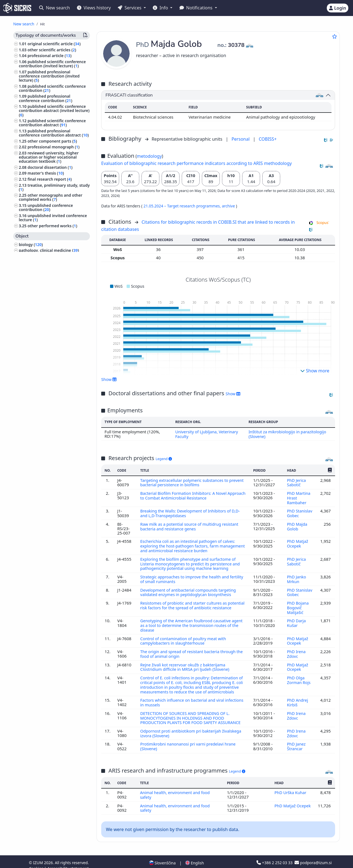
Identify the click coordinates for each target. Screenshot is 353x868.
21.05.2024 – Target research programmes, (183, 206)
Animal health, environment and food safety (176, 788)
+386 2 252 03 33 (275, 855)
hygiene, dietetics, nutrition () (48, 333)
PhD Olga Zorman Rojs (299, 675)
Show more (315, 371)
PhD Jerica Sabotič (296, 482)
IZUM (38, 855)
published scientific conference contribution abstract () (52, 123)
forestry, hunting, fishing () (45, 339)
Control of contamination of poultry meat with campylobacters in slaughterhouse (184, 637)
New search (54, 8)
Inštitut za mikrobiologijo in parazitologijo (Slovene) (288, 434)
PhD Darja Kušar (296, 619)
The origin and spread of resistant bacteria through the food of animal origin (193, 650)
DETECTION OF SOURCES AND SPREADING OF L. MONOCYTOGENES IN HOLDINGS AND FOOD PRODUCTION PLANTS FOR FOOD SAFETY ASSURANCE (192, 712)
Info (161, 8)
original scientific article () (54, 44)
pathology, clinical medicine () (49, 250)
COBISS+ (268, 139)
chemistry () (31, 317)
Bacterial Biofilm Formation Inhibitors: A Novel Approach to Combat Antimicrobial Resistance (184, 495)
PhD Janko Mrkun (296, 576)
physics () (29, 355)
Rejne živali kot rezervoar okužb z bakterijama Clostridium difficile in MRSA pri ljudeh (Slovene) (186, 662)
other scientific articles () (52, 50)
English (195, 855)
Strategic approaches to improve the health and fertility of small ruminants (193, 576)
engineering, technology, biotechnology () (42, 325)
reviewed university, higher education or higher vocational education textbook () (49, 157)
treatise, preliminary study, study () (54, 187)
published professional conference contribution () (46, 98)
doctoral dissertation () (50, 167)
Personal (241, 139)
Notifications (197, 8)
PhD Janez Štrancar (296, 739)
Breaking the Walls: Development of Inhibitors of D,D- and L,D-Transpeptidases (191, 512)
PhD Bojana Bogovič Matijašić (298, 604)
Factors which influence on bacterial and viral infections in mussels (193, 697)
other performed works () (52, 226)
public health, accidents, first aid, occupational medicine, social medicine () (50, 266)
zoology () (29, 361)
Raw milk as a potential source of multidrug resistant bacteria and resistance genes (190, 525)
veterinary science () (40, 256)
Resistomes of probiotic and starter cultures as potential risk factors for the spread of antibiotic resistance (186, 604)
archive (229, 206)
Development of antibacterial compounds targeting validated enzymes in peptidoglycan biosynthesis (189, 589)
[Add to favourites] (335, 36)
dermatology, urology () (42, 311)
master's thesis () (46, 173)
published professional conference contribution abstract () (54, 133)
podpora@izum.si (313, 855)
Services (130, 8)
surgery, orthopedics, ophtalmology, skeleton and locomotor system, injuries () (53, 383)
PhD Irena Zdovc (296, 650)
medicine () (30, 367)
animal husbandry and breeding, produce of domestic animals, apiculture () (49, 287)
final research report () (50, 179)
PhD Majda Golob (297, 525)
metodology (149, 156)
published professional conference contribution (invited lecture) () (49, 76)
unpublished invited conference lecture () (53, 218)
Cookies (37, 861)
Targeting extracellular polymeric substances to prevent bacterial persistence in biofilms (185, 482)
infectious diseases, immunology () (54, 277)
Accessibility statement (68, 861)
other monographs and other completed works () (50, 197)
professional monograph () (54, 147)
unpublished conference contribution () (46, 207)
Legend (164, 459)
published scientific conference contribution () (52, 88)
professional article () (50, 56)
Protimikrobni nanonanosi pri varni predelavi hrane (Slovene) (189, 739)
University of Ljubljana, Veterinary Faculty (206, 434)
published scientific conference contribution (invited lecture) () (52, 64)
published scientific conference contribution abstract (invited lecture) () (54, 110)
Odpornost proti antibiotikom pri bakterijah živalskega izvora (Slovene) (192, 727)
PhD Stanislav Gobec (299, 512)
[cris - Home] (17, 8)
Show (109, 379)
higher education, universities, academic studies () (47, 347)
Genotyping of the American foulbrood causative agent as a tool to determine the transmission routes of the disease (193, 622)
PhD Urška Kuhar (291, 786)
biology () (31, 245)
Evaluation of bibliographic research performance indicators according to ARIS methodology (196, 163)
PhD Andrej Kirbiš (297, 697)
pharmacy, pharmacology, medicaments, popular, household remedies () (51, 301)
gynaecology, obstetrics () (44, 393)
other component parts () (52, 141)
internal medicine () (38, 373)
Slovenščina (162, 855)
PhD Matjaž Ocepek (297, 542)
